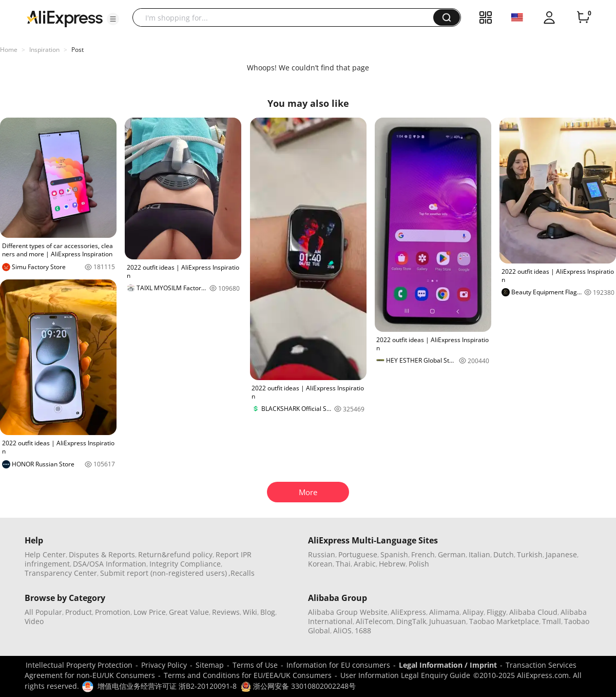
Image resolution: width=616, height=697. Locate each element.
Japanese (561, 554)
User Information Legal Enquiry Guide (405, 675)
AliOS (342, 630)
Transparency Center (61, 573)
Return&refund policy (175, 554)
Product (79, 612)
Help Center (45, 554)
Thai (343, 564)
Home (9, 50)
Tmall (552, 621)
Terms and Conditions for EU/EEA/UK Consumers (248, 675)
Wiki (250, 612)
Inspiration (44, 50)
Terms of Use (255, 665)
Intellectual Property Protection (79, 665)
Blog (268, 612)
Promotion (113, 612)
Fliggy (496, 612)
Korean (320, 564)
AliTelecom (374, 621)
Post (78, 50)
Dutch (504, 554)
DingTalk (411, 621)
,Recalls (242, 573)
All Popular (43, 612)
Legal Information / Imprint (448, 665)
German (452, 554)
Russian (322, 554)
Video (34, 621)
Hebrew (392, 564)
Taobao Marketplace (504, 621)
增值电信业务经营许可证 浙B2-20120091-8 (167, 686)
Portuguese (358, 554)
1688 (363, 630)
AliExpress (408, 612)
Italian (479, 554)
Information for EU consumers (338, 665)
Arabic (365, 564)
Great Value (189, 612)
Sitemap (210, 665)
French (423, 554)
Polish (419, 564)
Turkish (530, 554)
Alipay (473, 612)
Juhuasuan (448, 621)
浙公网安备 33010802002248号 (298, 686)
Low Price (150, 612)
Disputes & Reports (102, 554)
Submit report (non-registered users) (163, 573)
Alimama (444, 612)
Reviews (226, 612)
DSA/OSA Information (110, 564)
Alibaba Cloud (533, 612)
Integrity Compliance (185, 564)
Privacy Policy (164, 665)
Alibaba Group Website (348, 612)
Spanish (394, 554)
